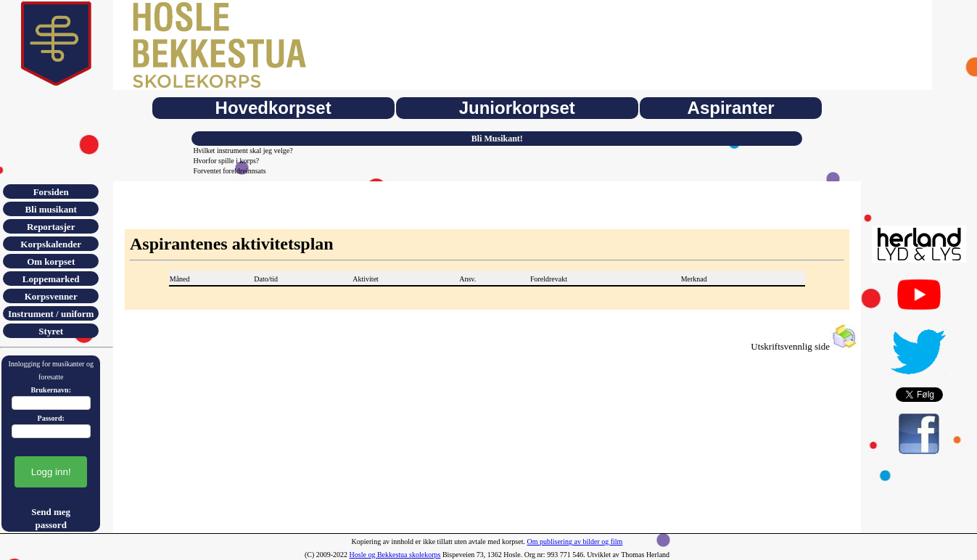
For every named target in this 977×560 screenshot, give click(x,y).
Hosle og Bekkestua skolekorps (395, 555)
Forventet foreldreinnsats (229, 171)
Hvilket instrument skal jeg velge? (243, 151)
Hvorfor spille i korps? (226, 161)
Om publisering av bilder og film (574, 542)
